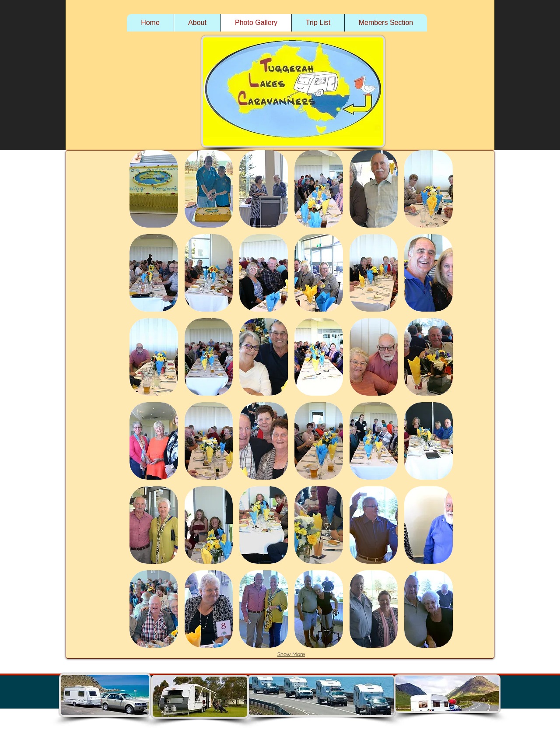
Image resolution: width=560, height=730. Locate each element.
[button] (154, 189)
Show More (291, 654)
